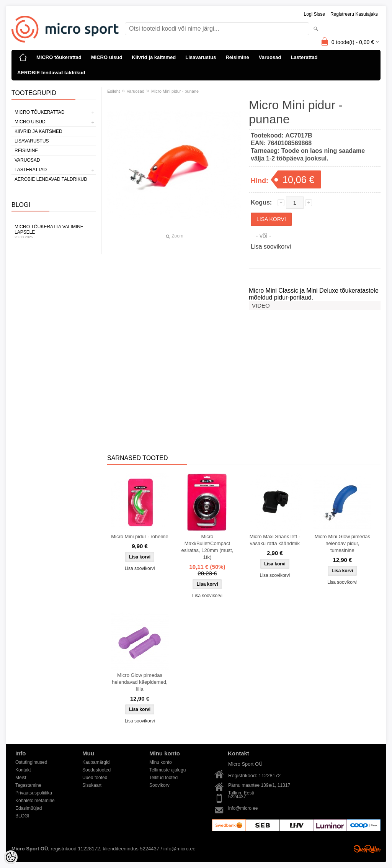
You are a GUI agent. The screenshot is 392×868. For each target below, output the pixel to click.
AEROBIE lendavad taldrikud (51, 73)
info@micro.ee (243, 808)
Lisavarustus (201, 57)
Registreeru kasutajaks (354, 14)
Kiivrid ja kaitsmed (154, 57)
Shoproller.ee (367, 849)
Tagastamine (28, 785)
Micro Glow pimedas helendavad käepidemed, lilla (140, 682)
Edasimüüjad (29, 808)
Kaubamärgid (96, 762)
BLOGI (22, 816)
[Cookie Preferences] (11, 857)
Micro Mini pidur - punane (175, 91)
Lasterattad (304, 57)
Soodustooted (96, 770)
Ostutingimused (31, 762)
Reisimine (237, 57)
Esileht (114, 91)
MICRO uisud (107, 57)
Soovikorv (159, 785)
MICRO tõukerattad (59, 57)
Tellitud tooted (163, 778)
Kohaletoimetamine (35, 801)
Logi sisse (314, 14)
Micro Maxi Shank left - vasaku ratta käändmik (275, 540)
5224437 (237, 797)
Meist (21, 778)
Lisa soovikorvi (271, 246)
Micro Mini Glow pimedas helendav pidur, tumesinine (342, 543)
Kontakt (23, 770)
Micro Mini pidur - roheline (140, 536)
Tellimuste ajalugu (167, 770)
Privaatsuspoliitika (34, 793)
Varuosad (270, 57)
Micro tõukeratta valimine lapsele (54, 232)
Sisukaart (92, 785)
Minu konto (161, 762)
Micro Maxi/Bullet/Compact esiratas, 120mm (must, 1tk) (207, 547)
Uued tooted (95, 778)
